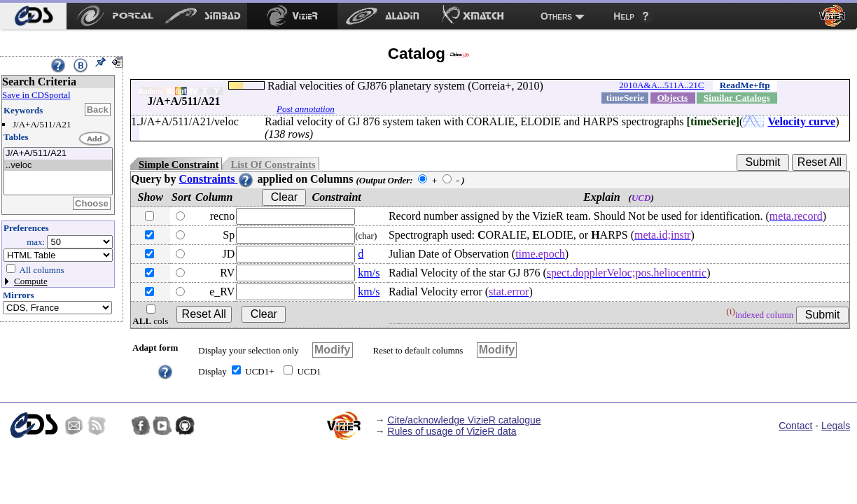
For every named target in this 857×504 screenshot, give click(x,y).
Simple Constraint (179, 164)
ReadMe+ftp (745, 85)
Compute (31, 281)
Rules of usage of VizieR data (452, 431)
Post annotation (306, 109)
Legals (836, 426)
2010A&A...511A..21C (661, 85)
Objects (672, 98)
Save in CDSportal (36, 95)
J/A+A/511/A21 (58, 154)
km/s (369, 273)
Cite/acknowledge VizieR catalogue (464, 420)
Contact (795, 426)
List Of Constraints (273, 164)
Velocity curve (801, 121)
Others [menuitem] (556, 16)
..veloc (58, 166)
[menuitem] (33, 16)
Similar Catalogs (737, 98)
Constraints (216, 179)
